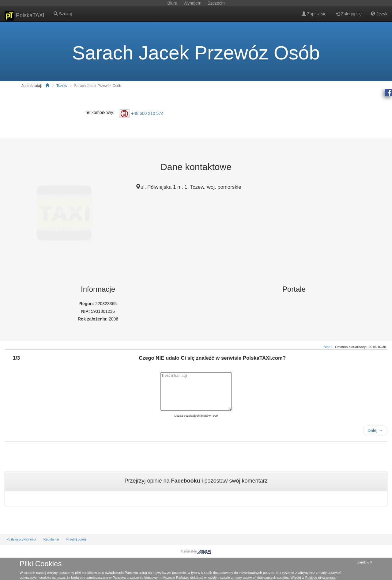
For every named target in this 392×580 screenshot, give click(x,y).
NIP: (86, 311)
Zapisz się (314, 14)
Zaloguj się (349, 14)
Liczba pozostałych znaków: (193, 416)
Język (379, 14)
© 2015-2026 (196, 552)
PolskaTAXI (24, 16)
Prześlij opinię (77, 539)
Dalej (375, 430)
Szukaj (63, 14)
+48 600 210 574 (147, 113)
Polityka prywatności (21, 539)
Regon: (87, 304)
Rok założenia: (93, 319)
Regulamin (51, 539)
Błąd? (328, 347)
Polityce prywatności (321, 578)
